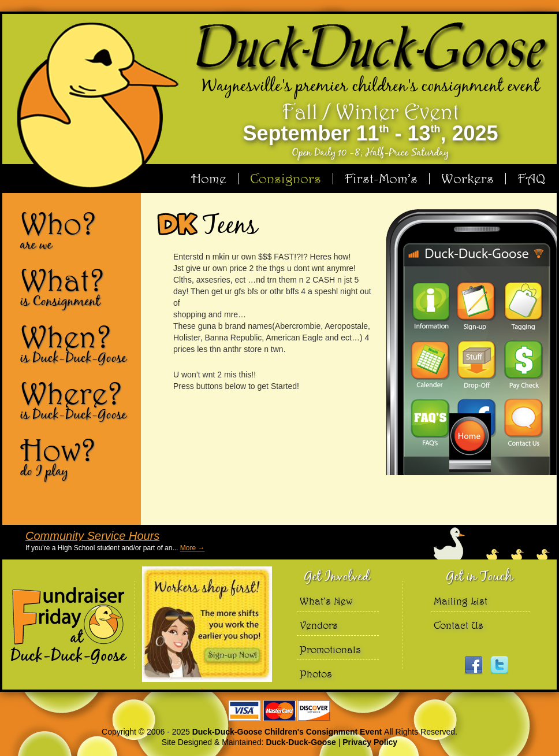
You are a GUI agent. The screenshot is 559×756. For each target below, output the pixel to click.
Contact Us (522, 424)
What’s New (326, 601)
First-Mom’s (381, 179)
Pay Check (522, 365)
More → (193, 548)
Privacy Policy (370, 742)
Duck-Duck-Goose (301, 742)
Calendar (430, 365)
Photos (316, 674)
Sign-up (476, 306)
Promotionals (330, 649)
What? (76, 287)
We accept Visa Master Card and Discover (279, 711)
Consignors (286, 179)
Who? (76, 230)
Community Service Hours (92, 536)
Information (430, 306)
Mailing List (461, 601)
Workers (467, 179)
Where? (76, 400)
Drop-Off (476, 365)
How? (76, 457)
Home (209, 179)
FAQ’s (430, 424)
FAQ (531, 179)
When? (76, 343)
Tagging (522, 306)
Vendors (319, 625)
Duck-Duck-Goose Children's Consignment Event (288, 732)
